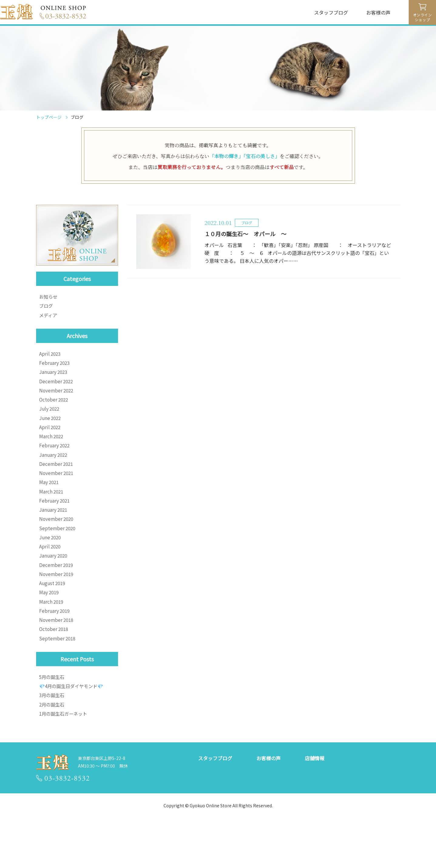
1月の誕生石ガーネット (65, 758)
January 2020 (54, 585)
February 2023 (55, 368)
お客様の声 (378, 12)
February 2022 (55, 461)
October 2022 (55, 409)
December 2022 (57, 388)
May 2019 (50, 626)
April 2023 (51, 358)
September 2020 (58, 554)
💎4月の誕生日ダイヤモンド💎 (73, 727)
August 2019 (53, 615)
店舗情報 (315, 804)
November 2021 (57, 492)
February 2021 (55, 523)
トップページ (49, 117)
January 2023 (54, 378)
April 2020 (51, 574)
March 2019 (52, 636)
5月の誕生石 (53, 717)
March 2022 (52, 450)
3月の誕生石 (53, 738)
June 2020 (51, 564)
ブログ (46, 307)
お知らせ (49, 297)
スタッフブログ (331, 12)
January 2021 (54, 533)
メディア (49, 318)
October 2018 (55, 667)
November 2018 (57, 657)
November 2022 (57, 399)
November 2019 (57, 605)
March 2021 (52, 512)
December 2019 (57, 595)
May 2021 (50, 502)
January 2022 (54, 471)
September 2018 (58, 677)
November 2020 (57, 543)
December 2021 (57, 481)
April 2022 (51, 440)
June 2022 (51, 430)
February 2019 (55, 646)
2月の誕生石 (53, 748)
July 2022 (50, 419)
